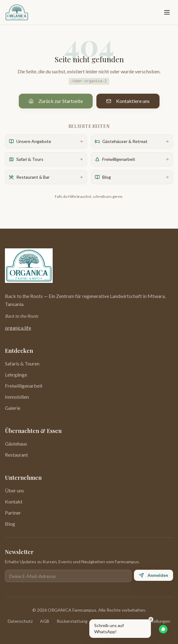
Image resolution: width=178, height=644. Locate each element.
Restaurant (16, 455)
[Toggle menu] (167, 12)
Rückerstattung (72, 621)
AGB (45, 621)
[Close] (151, 619)
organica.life (18, 328)
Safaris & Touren (22, 363)
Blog (10, 524)
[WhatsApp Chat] (163, 629)
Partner (13, 513)
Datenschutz (20, 621)
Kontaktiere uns (128, 101)
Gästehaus (16, 444)
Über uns (14, 490)
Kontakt (14, 501)
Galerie (13, 408)
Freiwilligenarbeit (24, 386)
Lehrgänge (16, 375)
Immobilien (17, 397)
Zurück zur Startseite (56, 101)
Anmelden (154, 575)
